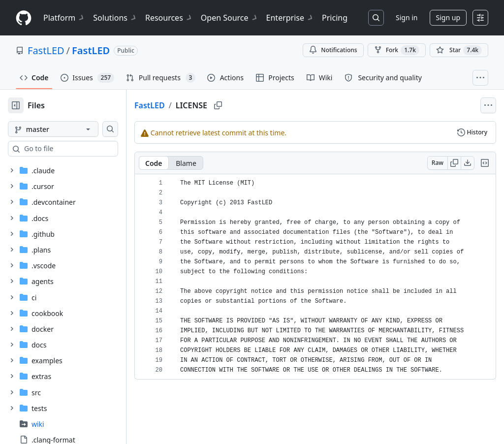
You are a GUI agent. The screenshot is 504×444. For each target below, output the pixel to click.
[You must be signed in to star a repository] (459, 50)
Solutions (115, 18)
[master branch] (69, 129)
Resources (169, 18)
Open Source (230, 18)
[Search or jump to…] (376, 18)
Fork (397, 50)
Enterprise (290, 18)
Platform (64, 18)
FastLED (46, 50)
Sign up (448, 17)
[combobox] (83, 149)
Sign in (407, 17)
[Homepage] (24, 18)
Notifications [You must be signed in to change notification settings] (333, 50)
